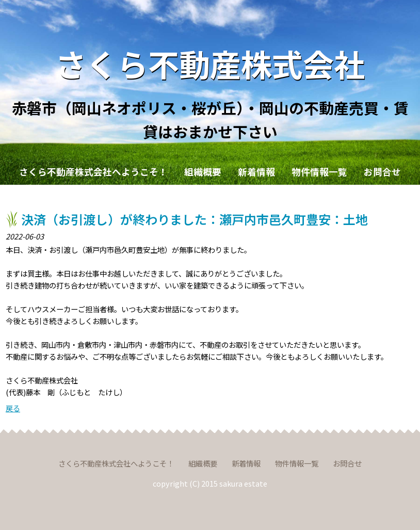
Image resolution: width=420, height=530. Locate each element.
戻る (13, 408)
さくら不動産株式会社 (210, 63)
